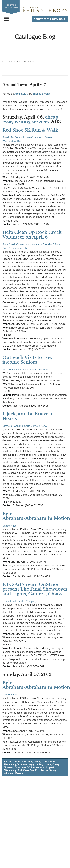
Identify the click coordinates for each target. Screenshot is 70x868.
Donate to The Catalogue (50, 19)
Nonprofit (50, 767)
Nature (51, 762)
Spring (52, 770)
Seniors (44, 770)
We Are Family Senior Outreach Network (25, 370)
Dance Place (10, 526)
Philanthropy (10, 765)
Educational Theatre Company (20, 601)
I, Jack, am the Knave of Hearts (28, 416)
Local (44, 762)
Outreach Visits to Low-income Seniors (29, 360)
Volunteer (22, 765)
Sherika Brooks (41, 94)
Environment (38, 767)
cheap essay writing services (30, 120)
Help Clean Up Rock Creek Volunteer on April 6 (32, 235)
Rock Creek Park (26, 770)
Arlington (42, 765)
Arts (30, 762)
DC (29, 767)
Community (20, 767)
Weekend (19, 773)
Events (37, 762)
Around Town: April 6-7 (24, 85)
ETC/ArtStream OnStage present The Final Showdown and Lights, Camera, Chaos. (35, 589)
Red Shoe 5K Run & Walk (30, 130)
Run (37, 770)
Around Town (20, 762)
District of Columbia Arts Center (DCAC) (25, 426)
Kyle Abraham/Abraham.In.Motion (36, 516)
